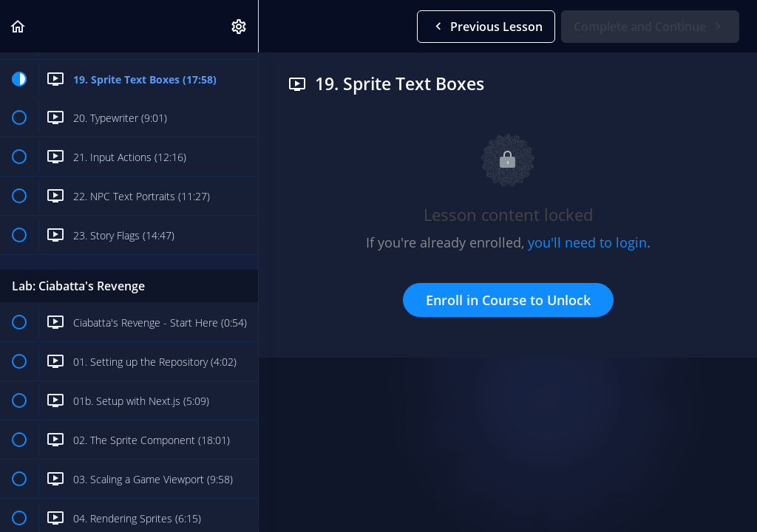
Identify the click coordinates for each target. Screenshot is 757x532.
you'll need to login (587, 242)
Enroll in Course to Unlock (508, 300)
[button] (18, 26)
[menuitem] (240, 26)
